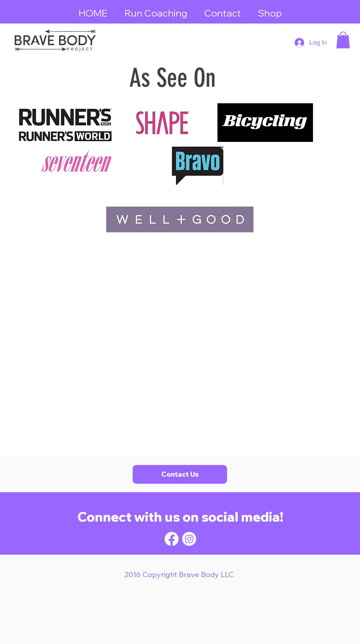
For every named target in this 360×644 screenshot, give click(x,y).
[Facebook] (172, 539)
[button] (343, 40)
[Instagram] (189, 539)
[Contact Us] (180, 474)
